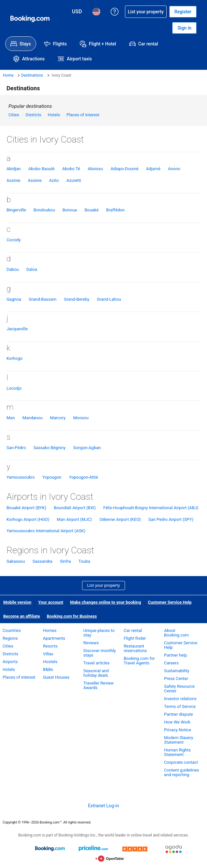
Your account (51, 602)
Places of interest (83, 115)
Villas (48, 654)
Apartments (54, 638)
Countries (12, 630)
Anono (174, 169)
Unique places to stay (99, 633)
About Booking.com (176, 633)
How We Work (177, 722)
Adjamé (153, 169)
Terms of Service (180, 706)
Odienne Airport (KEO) (120, 519)
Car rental (133, 630)
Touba (84, 561)
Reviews (91, 643)
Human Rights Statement (177, 752)
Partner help (175, 655)
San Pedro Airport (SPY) (171, 519)
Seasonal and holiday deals (96, 673)
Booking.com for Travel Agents (139, 661)
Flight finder (135, 638)
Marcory (58, 418)
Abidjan (14, 169)
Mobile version (17, 602)
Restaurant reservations (135, 648)
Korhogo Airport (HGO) (28, 519)
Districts (34, 115)
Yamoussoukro (21, 477)
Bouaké (92, 210)
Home (8, 75)
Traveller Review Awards (98, 685)
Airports (10, 662)
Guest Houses (56, 677)
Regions (10, 638)
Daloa (32, 269)
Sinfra (65, 561)
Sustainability (177, 671)
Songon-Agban (87, 448)
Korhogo (14, 358)
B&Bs (48, 669)
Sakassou (16, 561)
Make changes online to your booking (105, 602)
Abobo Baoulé (41, 169)
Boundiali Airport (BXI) (75, 508)
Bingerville (16, 210)
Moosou (81, 418)
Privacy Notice (178, 730)
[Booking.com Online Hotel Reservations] (30, 19)
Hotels (54, 115)
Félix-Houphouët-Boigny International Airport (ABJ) (151, 508)
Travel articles (97, 663)
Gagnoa (14, 299)
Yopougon (52, 477)
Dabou (13, 269)
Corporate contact (181, 762)
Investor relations (180, 699)
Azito (54, 180)
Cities (14, 115)
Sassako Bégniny (49, 448)
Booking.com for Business (72, 616)
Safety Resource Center (179, 689)
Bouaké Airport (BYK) (26, 508)
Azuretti (74, 180)
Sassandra (42, 561)
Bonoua (70, 210)
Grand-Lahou (109, 299)
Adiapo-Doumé (125, 169)
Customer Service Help (170, 602)
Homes (50, 630)
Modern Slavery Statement (179, 740)
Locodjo (14, 388)
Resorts (50, 646)
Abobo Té (71, 169)
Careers (171, 663)
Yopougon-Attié (83, 477)
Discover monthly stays (100, 653)
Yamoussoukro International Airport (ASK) (46, 531)
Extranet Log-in (103, 806)
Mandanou (33, 418)
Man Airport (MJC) (75, 519)
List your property (104, 585)
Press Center (176, 679)
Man (11, 418)
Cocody (14, 240)
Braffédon (115, 210)
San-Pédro (16, 448)
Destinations (32, 75)
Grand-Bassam (42, 299)
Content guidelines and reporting (182, 772)
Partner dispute (179, 714)
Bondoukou (44, 210)
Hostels (50, 662)
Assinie (13, 180)
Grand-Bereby (77, 299)
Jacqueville (17, 329)
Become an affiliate (22, 616)
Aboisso (95, 169)
